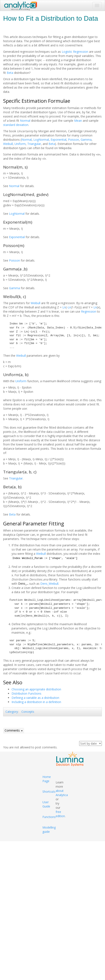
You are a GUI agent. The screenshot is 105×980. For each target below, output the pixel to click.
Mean (78, 121)
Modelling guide (49, 829)
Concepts (28, 712)
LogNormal (41, 140)
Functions (49, 817)
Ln (64, 307)
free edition (60, 814)
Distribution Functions (26, 693)
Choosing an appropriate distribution (36, 689)
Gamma (86, 140)
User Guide (46, 804)
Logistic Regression (75, 52)
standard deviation (16, 125)
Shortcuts (49, 792)
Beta (10, 73)
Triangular (34, 144)
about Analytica (62, 793)
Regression (89, 311)
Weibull (8, 144)
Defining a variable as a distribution (35, 698)
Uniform (20, 144)
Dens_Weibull (49, 584)
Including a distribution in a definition (36, 702)
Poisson (73, 140)
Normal (25, 121)
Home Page (47, 779)
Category (12, 712)
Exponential (58, 140)
